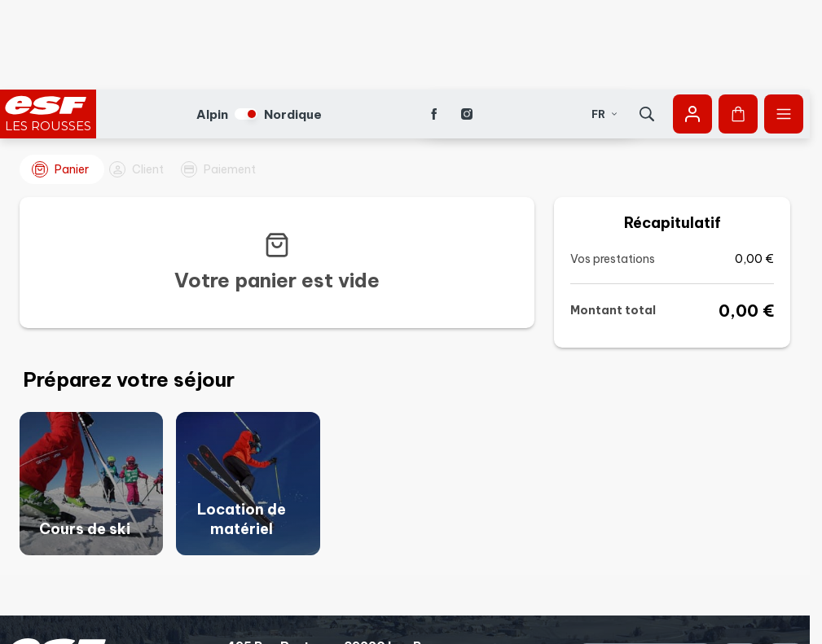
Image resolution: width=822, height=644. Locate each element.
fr (605, 24)
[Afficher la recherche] (647, 24)
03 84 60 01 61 (272, 583)
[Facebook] (434, 24)
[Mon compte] (692, 24)
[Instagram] (467, 24)
